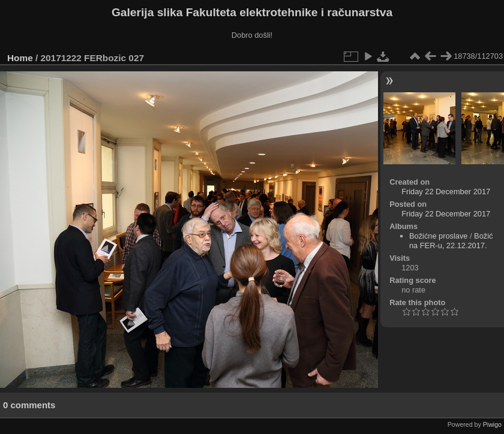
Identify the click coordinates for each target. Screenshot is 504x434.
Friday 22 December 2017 (446, 192)
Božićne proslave (438, 236)
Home (20, 58)
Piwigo (492, 424)
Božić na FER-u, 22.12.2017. (451, 241)
